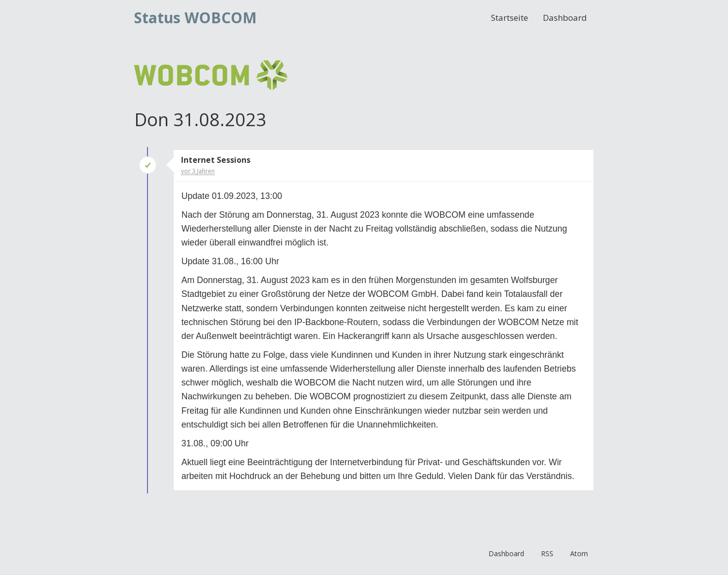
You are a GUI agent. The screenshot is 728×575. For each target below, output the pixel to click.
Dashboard (565, 18)
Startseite (510, 18)
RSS (547, 553)
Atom (579, 553)
